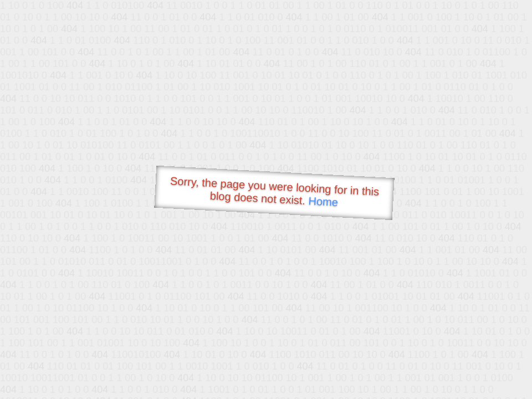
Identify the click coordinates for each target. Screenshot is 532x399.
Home (323, 201)
